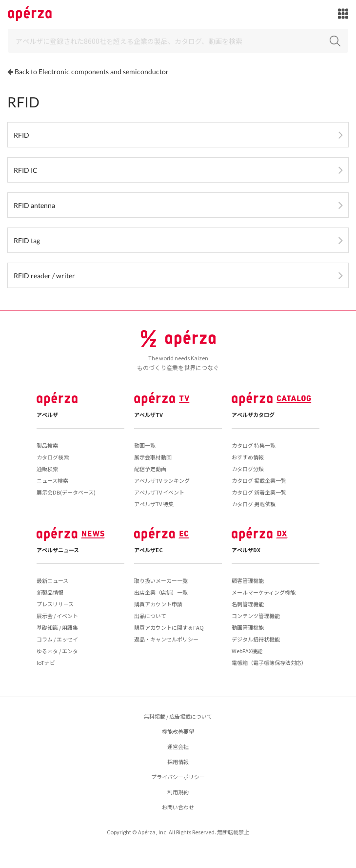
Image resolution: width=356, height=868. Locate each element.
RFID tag (27, 240)
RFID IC (26, 170)
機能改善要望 (178, 731)
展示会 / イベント (57, 616)
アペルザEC (148, 550)
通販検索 (47, 469)
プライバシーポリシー (178, 777)
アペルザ (47, 414)
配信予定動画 (150, 469)
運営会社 (178, 746)
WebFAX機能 (247, 651)
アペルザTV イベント (159, 492)
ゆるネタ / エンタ (57, 651)
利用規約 (178, 792)
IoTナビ (46, 662)
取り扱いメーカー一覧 (161, 580)
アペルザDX (246, 550)
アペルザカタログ (253, 414)
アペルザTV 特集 (154, 504)
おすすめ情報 (248, 457)
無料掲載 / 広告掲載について (178, 716)
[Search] (178, 41)
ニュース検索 (52, 480)
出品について (150, 616)
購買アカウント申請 (158, 604)
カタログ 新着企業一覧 (259, 492)
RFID (21, 135)
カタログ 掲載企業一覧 (259, 480)
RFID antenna (34, 205)
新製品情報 (50, 592)
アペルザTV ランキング (162, 480)
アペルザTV (148, 414)
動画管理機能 (248, 627)
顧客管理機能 (248, 580)
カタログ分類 (248, 469)
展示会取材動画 (153, 457)
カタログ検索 (53, 457)
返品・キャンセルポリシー (166, 639)
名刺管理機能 (248, 604)
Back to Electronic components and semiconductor (92, 72)
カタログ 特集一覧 (254, 445)
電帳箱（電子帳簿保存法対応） (269, 662)
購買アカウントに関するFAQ (169, 627)
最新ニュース (52, 580)
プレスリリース (55, 604)
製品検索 (47, 445)
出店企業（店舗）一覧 (161, 592)
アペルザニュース (58, 550)
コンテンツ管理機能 (256, 616)
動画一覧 (145, 445)
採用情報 (178, 762)
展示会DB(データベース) (66, 492)
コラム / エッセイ (57, 639)
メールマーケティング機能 (264, 592)
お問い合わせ (178, 807)
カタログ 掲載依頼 (254, 504)
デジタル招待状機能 (256, 639)
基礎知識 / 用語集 (57, 627)
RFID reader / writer (44, 276)
